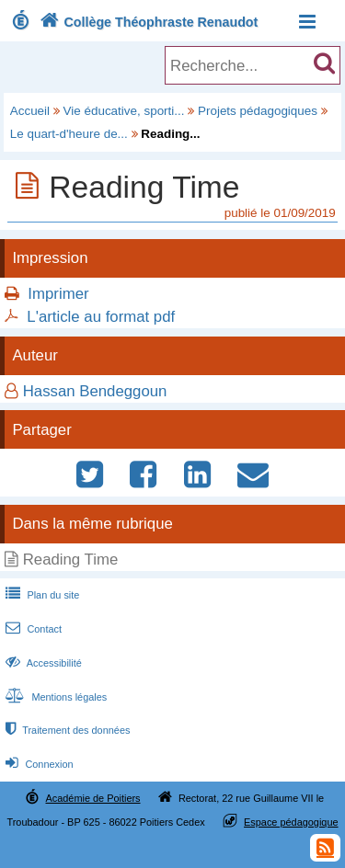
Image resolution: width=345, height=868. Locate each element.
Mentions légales (54, 697)
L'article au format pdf (101, 317)
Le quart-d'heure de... (69, 134)
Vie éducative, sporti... (124, 111)
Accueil (30, 111)
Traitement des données (66, 730)
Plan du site (40, 595)
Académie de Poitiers (92, 798)
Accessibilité (42, 663)
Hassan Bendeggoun (95, 391)
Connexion (37, 764)
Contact (32, 629)
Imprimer (58, 294)
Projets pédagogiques (258, 111)
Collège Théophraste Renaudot (147, 22)
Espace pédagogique (291, 822)
